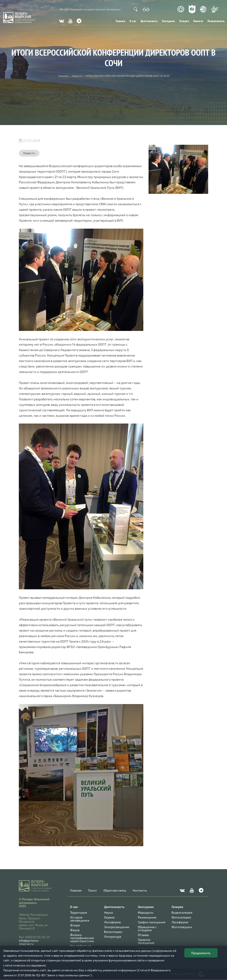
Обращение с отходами (147, 928)
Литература (113, 937)
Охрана (109, 917)
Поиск (92, 890)
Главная (121, 21)
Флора (75, 925)
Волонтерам (113, 932)
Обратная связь (115, 890)
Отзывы (143, 935)
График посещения (152, 922)
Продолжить (201, 953)
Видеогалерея (182, 912)
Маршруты (146, 912)
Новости (198, 21)
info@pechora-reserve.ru (29, 942)
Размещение (147, 917)
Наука (108, 912)
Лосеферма (112, 922)
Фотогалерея (181, 917)
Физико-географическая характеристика (82, 938)
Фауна (75, 930)
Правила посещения (146, 941)
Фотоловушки (182, 927)
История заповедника (80, 919)
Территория (79, 912)
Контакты (140, 890)
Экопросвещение (117, 927)
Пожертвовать (216, 21)
